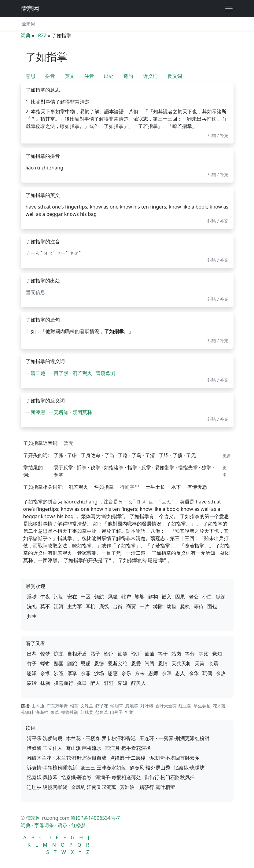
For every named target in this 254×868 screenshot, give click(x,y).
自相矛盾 (77, 654)
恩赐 (86, 663)
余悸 (45, 673)
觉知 (217, 654)
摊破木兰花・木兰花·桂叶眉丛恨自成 (67, 758)
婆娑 (140, 597)
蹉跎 (72, 663)
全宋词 (28, 24)
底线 (104, 606)
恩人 (180, 673)
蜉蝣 (45, 663)
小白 (207, 597)
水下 (176, 487)
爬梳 (185, 606)
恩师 (153, 673)
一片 (145, 606)
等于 (163, 654)
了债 (178, 455)
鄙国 (59, 663)
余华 (194, 673)
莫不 (45, 606)
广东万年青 (57, 706)
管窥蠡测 (105, 373)
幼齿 (171, 606)
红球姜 (87, 712)
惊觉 (59, 654)
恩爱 (136, 663)
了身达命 (91, 455)
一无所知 (59, 412)
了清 (150, 455)
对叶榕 (147, 706)
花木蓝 (219, 706)
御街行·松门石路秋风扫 (170, 777)
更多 (227, 455)
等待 (199, 606)
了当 (109, 455)
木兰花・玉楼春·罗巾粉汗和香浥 (101, 738)
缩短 (123, 683)
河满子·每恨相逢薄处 (118, 777)
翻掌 (58, 475)
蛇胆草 (117, 706)
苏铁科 (27, 712)
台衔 (118, 606)
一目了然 (59, 373)
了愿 (123, 455)
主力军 (75, 606)
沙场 (99, 673)
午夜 (45, 597)
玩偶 (207, 673)
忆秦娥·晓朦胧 (189, 768)
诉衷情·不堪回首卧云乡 (174, 758)
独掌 (206, 467)
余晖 (167, 673)
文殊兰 (87, 706)
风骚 (113, 597)
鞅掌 (95, 467)
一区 (86, 597)
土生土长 (155, 487)
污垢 (59, 597)
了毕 (164, 455)
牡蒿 (129, 712)
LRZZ (41, 35)
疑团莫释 (82, 412)
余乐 (126, 673)
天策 (200, 663)
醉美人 (138, 683)
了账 (59, 455)
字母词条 (44, 825)
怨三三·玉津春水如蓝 (103, 768)
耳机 (90, 606)
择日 (82, 683)
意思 (31, 76)
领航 (99, 597)
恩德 (99, 663)
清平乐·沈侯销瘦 (45, 738)
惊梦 (45, 654)
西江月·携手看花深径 (128, 748)
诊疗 (109, 654)
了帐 (72, 455)
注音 (89, 76)
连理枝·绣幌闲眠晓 (47, 787)
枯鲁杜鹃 (70, 712)
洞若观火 (82, 373)
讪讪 (149, 654)
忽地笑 (132, 706)
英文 (70, 76)
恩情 (163, 663)
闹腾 (149, 663)
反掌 (146, 467)
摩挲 (72, 673)
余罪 (86, 673)
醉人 (95, 683)
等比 (204, 654)
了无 (191, 455)
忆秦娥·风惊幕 (42, 777)
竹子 (32, 663)
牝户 (126, 597)
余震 (213, 663)
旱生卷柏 (202, 706)
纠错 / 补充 (218, 135)
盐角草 (102, 712)
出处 (109, 76)
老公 (194, 597)
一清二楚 (35, 373)
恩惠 (113, 673)
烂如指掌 (104, 487)
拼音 (50, 76)
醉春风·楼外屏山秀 (150, 768)
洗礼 (32, 606)
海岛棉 (42, 712)
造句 (128, 76)
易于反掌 (63, 467)
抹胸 (45, 683)
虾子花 (102, 706)
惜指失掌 (188, 467)
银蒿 (74, 706)
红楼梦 (79, 825)
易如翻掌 (164, 467)
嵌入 (167, 597)
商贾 (131, 606)
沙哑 (59, 673)
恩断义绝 (118, 663)
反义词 (175, 76)
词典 (26, 35)
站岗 (176, 654)
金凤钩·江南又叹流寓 (94, 787)
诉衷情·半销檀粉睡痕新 (52, 768)
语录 (63, 825)
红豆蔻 (185, 706)
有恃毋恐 (197, 487)
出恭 (32, 654)
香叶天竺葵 (166, 706)
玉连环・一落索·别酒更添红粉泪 (174, 738)
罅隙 (158, 606)
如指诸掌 (114, 467)
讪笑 (123, 654)
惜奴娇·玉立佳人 (45, 748)
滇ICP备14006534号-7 (95, 818)
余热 (221, 673)
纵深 (221, 597)
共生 (32, 616)
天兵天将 (181, 663)
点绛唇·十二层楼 (128, 758)
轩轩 (109, 683)
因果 (180, 597)
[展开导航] (229, 9)
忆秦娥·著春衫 (76, 777)
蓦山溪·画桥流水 (84, 748)
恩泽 (32, 673)
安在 (72, 597)
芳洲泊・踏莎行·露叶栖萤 (147, 787)
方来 (140, 673)
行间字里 (130, 487)
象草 (55, 712)
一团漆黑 (35, 412)
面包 (212, 606)
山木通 (38, 706)
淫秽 (32, 597)
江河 (59, 606)
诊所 (136, 654)
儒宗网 (30, 8)
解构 (153, 597)
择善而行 (64, 683)
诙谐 (32, 683)
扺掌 (82, 467)
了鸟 (137, 455)
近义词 (150, 76)
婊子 (95, 654)
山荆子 (116, 712)
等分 (190, 654)
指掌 (132, 467)
